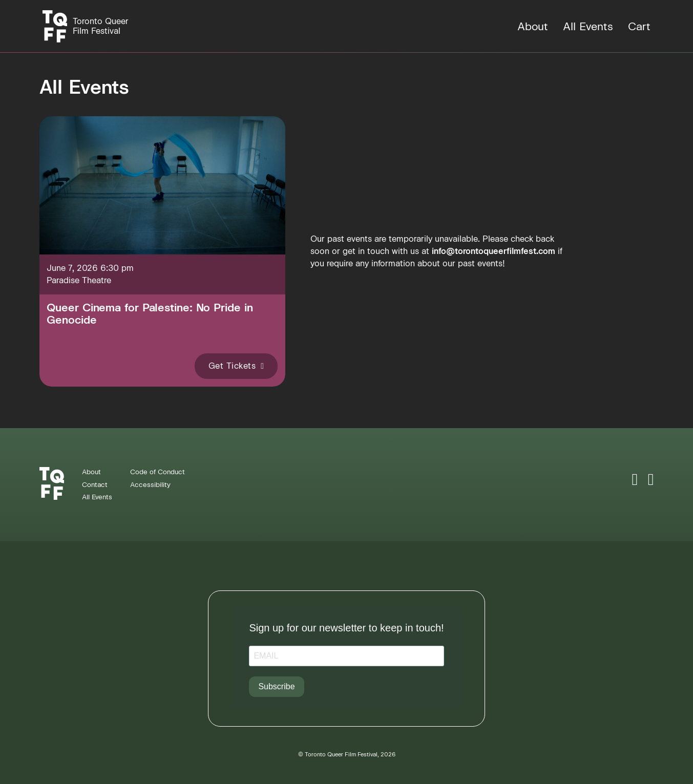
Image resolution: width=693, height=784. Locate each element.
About (533, 26)
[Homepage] (86, 26)
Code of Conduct (157, 472)
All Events (588, 26)
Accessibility (150, 485)
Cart (639, 26)
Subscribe (276, 686)
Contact (95, 485)
